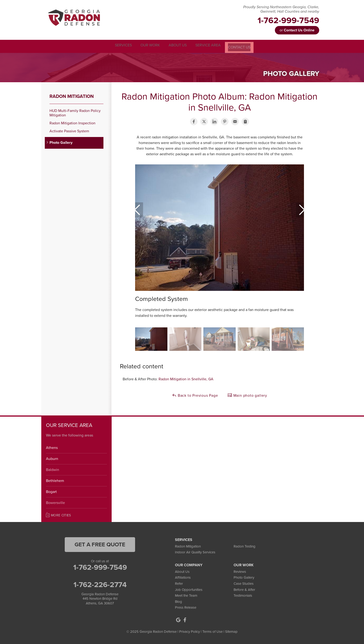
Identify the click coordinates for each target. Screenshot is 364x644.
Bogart (51, 491)
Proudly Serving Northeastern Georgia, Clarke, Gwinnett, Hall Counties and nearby (281, 9)
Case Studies (244, 583)
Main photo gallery (247, 395)
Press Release (186, 607)
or (297, 30)
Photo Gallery (61, 142)
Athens (52, 447)
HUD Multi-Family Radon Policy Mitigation (75, 112)
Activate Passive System (69, 131)
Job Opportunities (189, 589)
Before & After (244, 589)
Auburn (52, 458)
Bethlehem (55, 480)
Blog (178, 601)
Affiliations (183, 577)
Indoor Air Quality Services (195, 551)
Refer (179, 583)
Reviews (240, 571)
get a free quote (100, 544)
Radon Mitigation (72, 96)
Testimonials (243, 595)
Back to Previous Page (195, 395)
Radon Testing (245, 546)
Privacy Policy (190, 631)
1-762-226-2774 (100, 584)
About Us (182, 571)
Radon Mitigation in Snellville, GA (186, 378)
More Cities (61, 515)
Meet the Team (186, 595)
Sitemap (231, 631)
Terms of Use (212, 631)
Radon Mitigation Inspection (72, 123)
